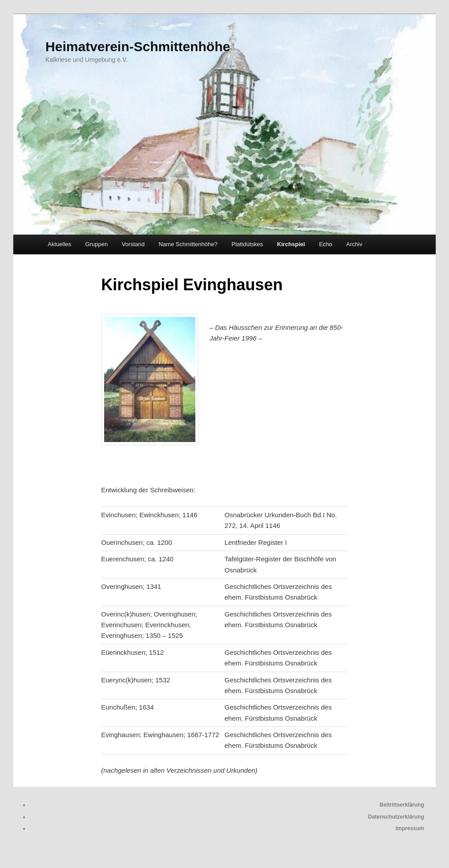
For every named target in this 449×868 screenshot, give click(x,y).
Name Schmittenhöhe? (188, 244)
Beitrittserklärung (402, 805)
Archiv (354, 244)
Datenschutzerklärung (396, 817)
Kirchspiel (291, 244)
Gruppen (97, 244)
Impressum (410, 828)
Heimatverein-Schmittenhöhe (138, 47)
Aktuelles (59, 244)
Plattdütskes (247, 244)
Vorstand (133, 244)
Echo (326, 244)
